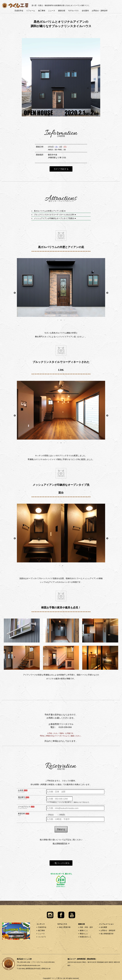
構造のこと (84, 934)
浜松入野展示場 (65, 927)
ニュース (52, 11)
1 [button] (58, 320)
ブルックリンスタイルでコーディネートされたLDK (54, 215)
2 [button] (61, 320)
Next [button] (107, 293)
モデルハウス (73, 11)
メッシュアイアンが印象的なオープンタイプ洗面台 (54, 218)
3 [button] (64, 320)
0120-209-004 (65, 727)
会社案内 (85, 11)
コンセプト (42, 937)
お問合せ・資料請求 (100, 11)
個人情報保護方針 (60, 843)
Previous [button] (15, 293)
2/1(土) (51, 815)
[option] (61, 287)
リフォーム (31, 11)
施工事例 (42, 11)
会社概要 (104, 927)
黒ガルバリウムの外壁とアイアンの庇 (49, 211)
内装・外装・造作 (86, 927)
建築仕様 (62, 11)
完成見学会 (19, 11)
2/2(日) (62, 815)
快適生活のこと (85, 937)
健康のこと (84, 930)
